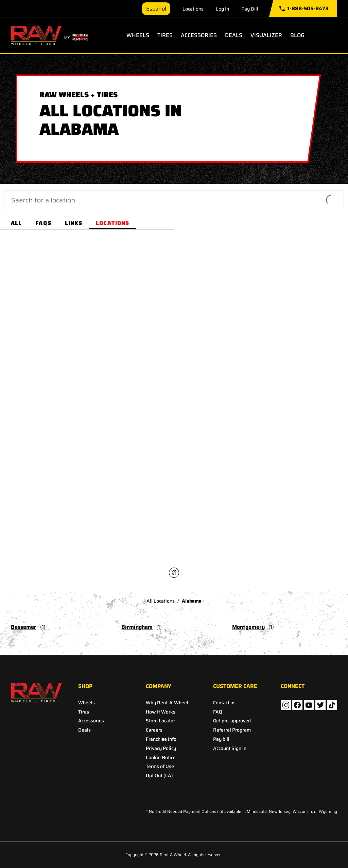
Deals (234, 35)
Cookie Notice (161, 758)
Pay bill (221, 739)
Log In (222, 9)
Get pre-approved (232, 721)
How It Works (161, 712)
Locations (193, 9)
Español (156, 9)
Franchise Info (161, 739)
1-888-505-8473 (304, 9)
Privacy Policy (161, 748)
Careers (154, 730)
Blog (297, 35)
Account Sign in (230, 748)
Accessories (199, 35)
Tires (165, 35)
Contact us (224, 703)
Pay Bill (250, 9)
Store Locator (160, 721)
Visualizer (266, 35)
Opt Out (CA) (159, 776)
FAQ (218, 712)
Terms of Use (160, 766)
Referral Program (232, 730)
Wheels (138, 35)
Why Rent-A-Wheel (167, 703)
